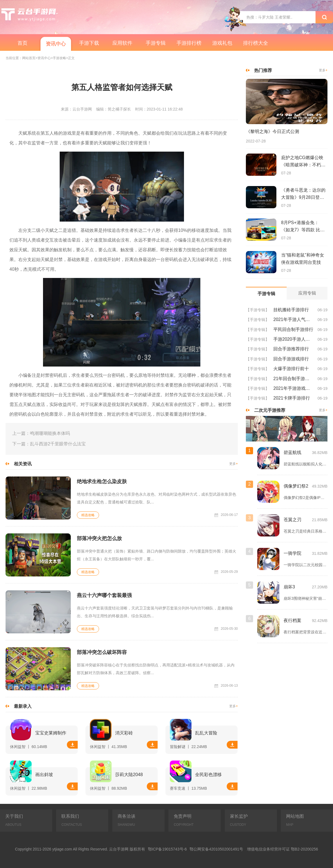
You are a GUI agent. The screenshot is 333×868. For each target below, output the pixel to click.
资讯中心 (56, 44)
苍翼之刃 (292, 520)
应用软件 (122, 43)
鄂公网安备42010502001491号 (216, 849)
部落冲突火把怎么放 (99, 538)
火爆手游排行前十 (291, 369)
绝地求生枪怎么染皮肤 (102, 481)
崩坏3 (289, 587)
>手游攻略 (58, 58)
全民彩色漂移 (208, 775)
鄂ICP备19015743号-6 (167, 849)
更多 (234, 464)
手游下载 (89, 43)
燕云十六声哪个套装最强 (104, 595)
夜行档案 (292, 620)
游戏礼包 (222, 43)
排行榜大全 (256, 43)
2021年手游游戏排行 (293, 388)
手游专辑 (156, 43)
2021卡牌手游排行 (292, 398)
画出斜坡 (44, 775)
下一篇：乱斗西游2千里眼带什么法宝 (49, 444)
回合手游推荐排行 (291, 349)
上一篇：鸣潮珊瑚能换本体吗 (41, 433)
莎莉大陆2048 (129, 775)
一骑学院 (292, 553)
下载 (72, 745)
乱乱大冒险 (206, 733)
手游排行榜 (189, 43)
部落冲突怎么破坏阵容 (102, 652)
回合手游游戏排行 (291, 359)
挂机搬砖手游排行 (291, 310)
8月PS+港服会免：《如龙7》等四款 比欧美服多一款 (303, 227)
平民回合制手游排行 (293, 329)
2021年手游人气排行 (293, 319)
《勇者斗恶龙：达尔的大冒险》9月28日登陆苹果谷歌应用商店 (303, 194)
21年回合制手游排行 (293, 379)
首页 (22, 43)
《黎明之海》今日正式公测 (273, 131)
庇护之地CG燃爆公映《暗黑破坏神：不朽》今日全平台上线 (303, 162)
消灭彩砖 (124, 733)
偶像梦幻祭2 (296, 486)
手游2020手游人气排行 (293, 339)
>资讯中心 (43, 58)
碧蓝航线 (292, 452)
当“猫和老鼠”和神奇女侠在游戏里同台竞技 (303, 259)
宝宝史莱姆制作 (51, 733)
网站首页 (29, 58)
